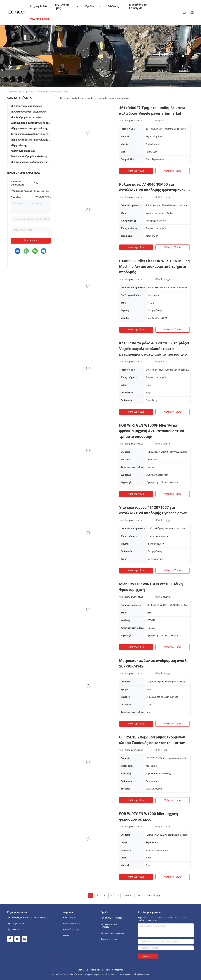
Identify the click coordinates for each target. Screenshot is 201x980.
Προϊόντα (29, 92)
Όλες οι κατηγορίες (109, 939)
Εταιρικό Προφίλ (70, 918)
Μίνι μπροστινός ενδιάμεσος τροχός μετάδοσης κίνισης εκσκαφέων (31, 162)
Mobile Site (95, 970)
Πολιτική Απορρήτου (114, 970)
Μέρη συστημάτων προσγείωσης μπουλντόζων (31, 128)
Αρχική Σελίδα (14, 92)
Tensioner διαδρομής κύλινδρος (29, 156)
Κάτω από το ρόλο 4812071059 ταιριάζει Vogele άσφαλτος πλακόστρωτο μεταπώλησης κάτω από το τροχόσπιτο (154, 349)
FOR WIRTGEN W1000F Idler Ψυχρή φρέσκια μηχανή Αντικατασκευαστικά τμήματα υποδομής (152, 431)
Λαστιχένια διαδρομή (23, 151)
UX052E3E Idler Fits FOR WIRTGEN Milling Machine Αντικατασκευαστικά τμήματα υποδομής (154, 267)
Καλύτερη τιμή (136, 171)
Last (139, 895)
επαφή (66, 935)
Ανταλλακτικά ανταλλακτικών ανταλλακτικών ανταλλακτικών (31, 134)
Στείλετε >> (148, 956)
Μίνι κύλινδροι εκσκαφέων (26, 106)
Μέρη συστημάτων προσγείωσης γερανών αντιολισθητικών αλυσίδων (31, 140)
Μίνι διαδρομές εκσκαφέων (27, 117)
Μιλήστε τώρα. (173, 171)
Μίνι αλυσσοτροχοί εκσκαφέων (29, 112)
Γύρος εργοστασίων (72, 924)
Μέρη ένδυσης (19, 145)
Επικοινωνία (31, 241)
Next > (128, 895)
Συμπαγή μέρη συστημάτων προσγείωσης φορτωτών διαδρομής (31, 123)
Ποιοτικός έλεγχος (71, 929)
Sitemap (81, 970)
